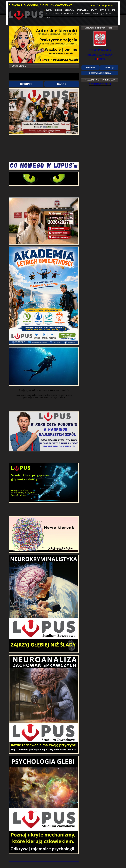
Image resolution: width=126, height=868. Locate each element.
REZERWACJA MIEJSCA (100, 73)
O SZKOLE (58, 10)
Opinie (48, 18)
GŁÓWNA (49, 10)
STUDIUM (79, 14)
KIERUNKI (26, 84)
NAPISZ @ (109, 68)
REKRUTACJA (69, 10)
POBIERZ (112, 10)
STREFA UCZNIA (83, 10)
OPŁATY (94, 10)
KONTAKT (102, 10)
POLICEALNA (69, 14)
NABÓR (62, 84)
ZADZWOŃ (91, 68)
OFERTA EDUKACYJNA (54, 14)
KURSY (88, 14)
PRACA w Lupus (98, 14)
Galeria (109, 14)
